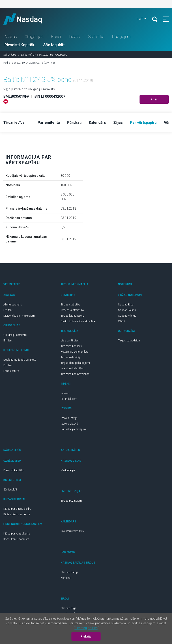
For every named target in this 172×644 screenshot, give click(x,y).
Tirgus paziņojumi (72, 501)
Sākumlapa (10, 55)
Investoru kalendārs (72, 368)
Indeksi (75, 37)
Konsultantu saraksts (16, 539)
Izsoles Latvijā (69, 418)
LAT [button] (141, 19)
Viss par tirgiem (70, 341)
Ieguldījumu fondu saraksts (20, 360)
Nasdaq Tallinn (127, 310)
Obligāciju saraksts (15, 335)
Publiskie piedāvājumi (74, 429)
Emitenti (8, 310)
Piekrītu (86, 637)
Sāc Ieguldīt (54, 45)
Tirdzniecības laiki (71, 346)
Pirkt (154, 100)
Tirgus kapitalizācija (73, 316)
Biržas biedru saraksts (17, 514)
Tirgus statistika (71, 305)
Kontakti (66, 578)
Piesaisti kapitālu (13, 470)
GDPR (122, 321)
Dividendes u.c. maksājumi (19, 316)
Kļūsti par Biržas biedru (17, 509)
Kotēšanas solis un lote (74, 352)
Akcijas (11, 37)
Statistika (96, 37)
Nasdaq (27, 19)
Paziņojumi (122, 37)
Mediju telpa (68, 470)
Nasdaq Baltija (69, 572)
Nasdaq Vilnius (127, 316)
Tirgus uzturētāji (71, 357)
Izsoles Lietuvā (69, 424)
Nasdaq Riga (126, 305)
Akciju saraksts (13, 305)
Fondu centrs (11, 371)
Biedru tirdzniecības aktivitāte (78, 321)
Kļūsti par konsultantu (17, 534)
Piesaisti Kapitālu (20, 45)
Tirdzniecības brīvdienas (75, 374)
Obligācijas (34, 37)
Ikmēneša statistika (72, 310)
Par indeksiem (69, 399)
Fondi (56, 37)
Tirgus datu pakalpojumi (75, 363)
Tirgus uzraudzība (129, 341)
